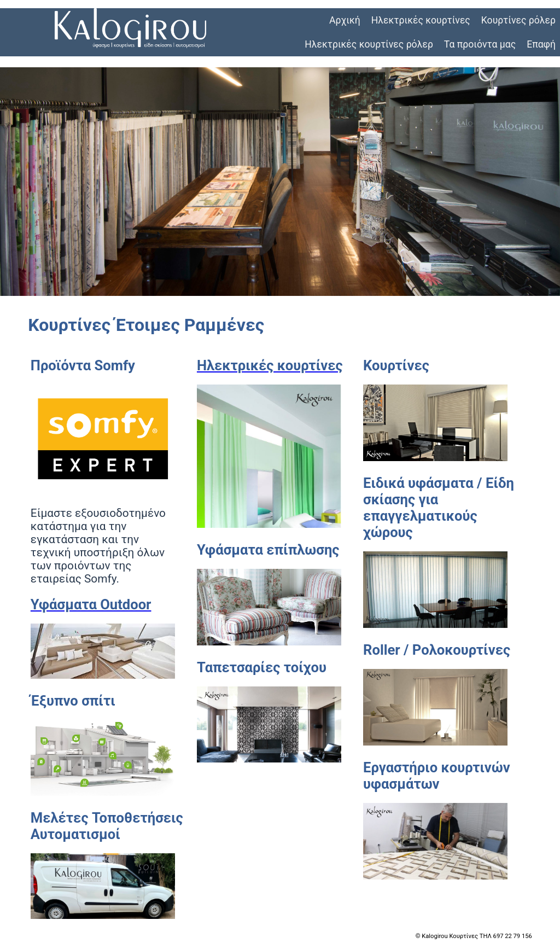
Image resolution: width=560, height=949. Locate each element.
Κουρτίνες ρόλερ (518, 20)
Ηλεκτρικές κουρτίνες (421, 20)
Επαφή (541, 44)
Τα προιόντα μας (480, 44)
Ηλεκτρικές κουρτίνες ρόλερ (369, 44)
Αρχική (345, 20)
